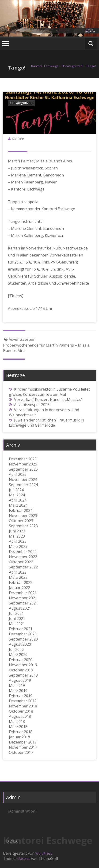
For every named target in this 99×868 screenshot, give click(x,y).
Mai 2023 (17, 536)
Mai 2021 (17, 624)
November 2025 (23, 464)
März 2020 (18, 655)
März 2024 (18, 505)
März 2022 (18, 577)
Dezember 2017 (23, 742)
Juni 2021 (17, 619)
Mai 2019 (17, 685)
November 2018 (23, 706)
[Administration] (22, 811)
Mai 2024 (17, 495)
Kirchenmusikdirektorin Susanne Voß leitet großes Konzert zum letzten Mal (49, 392)
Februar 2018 (21, 732)
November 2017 (23, 747)
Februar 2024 (21, 510)
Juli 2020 (16, 649)
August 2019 (20, 680)
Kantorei (18, 139)
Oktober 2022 (21, 562)
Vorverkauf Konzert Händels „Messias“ (48, 399)
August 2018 (20, 716)
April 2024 (18, 500)
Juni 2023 (17, 531)
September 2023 (23, 526)
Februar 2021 (21, 629)
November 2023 (23, 516)
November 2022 (23, 557)
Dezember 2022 (23, 552)
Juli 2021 (16, 613)
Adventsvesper (19, 339)
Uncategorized (21, 103)
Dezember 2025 (23, 459)
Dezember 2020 (23, 634)
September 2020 (23, 639)
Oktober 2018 (21, 711)
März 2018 (18, 727)
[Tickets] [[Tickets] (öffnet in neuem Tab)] (16, 296)
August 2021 (20, 608)
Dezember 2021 (23, 593)
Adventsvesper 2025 (32, 405)
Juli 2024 (16, 490)
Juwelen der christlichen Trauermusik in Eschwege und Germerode (46, 423)
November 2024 (23, 480)
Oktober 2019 (21, 670)
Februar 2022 (21, 582)
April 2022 (18, 572)
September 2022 (23, 567)
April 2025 (18, 474)
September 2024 (23, 485)
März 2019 (18, 691)
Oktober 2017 (21, 752)
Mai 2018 (17, 722)
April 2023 (18, 541)
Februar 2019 (21, 696)
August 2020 (20, 644)
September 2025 (23, 469)
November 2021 (23, 598)
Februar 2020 (21, 660)
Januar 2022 (19, 588)
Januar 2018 (19, 737)
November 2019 (23, 665)
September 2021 (23, 603)
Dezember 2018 (23, 701)
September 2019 (23, 675)
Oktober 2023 (21, 521)
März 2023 (18, 546)
